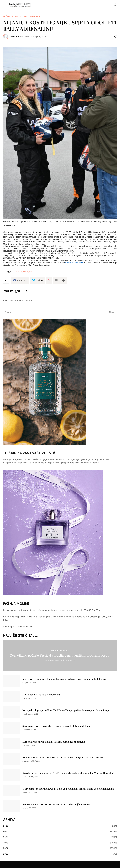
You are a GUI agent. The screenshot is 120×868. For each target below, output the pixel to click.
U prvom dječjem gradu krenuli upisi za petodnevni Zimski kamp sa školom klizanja (68, 789)
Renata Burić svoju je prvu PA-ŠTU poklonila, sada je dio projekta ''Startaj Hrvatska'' (68, 773)
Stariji (112, 312)
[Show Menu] (4, 5)
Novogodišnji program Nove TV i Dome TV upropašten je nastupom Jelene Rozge (66, 710)
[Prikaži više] (63, 280)
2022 (60, 837)
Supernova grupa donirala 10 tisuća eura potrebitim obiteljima (56, 726)
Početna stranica (12, 17)
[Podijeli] (115, 37)
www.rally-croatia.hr (74, 263)
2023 (60, 843)
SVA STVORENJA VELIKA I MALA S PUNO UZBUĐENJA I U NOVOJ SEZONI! (63, 757)
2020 (60, 826)
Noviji (8, 312)
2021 (60, 831)
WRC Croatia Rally (33, 17)
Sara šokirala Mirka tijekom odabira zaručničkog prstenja (54, 742)
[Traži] (116, 5)
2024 (60, 848)
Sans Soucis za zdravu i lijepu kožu (41, 695)
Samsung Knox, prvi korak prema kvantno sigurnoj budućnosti (56, 804)
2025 (60, 854)
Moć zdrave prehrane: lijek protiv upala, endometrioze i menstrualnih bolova (64, 679)
